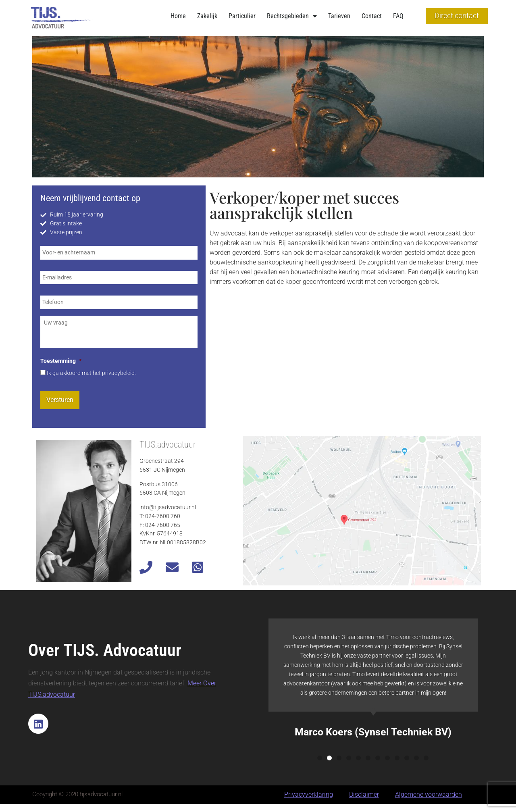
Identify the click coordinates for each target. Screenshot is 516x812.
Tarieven (339, 16)
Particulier (242, 16)
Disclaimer (364, 794)
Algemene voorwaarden (429, 794)
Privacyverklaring (309, 794)
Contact (372, 16)
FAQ (398, 16)
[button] (320, 758)
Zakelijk (207, 16)
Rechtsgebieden (292, 16)
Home (178, 16)
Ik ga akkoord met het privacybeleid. (91, 373)
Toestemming (61, 361)
